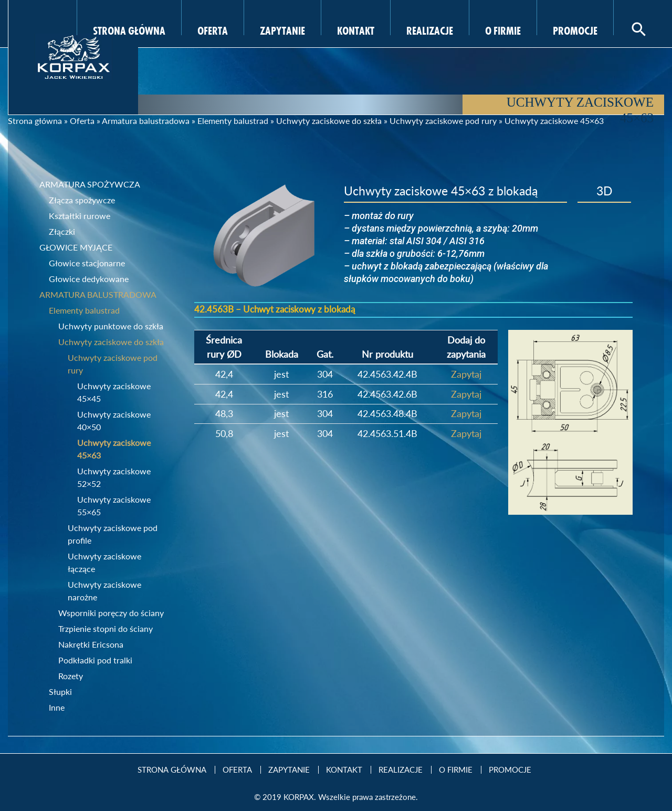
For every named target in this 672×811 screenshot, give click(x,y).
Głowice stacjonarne (87, 263)
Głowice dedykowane (89, 279)
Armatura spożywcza (90, 184)
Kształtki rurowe (80, 216)
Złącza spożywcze (82, 200)
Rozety (71, 676)
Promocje (575, 29)
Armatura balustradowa (146, 121)
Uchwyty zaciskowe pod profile (113, 534)
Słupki (60, 692)
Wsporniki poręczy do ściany (111, 613)
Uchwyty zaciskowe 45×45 (114, 392)
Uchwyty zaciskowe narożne (104, 591)
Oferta (213, 29)
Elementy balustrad (233, 121)
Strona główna (35, 121)
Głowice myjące (76, 247)
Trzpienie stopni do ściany (106, 628)
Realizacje (430, 29)
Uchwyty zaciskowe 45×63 (114, 449)
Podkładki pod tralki (95, 660)
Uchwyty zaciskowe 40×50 (114, 420)
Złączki (62, 231)
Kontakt (356, 29)
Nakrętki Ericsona (91, 644)
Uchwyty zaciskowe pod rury (443, 121)
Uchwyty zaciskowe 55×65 (114, 506)
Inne (57, 707)
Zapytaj (466, 374)
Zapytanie (282, 29)
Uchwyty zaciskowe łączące (104, 562)
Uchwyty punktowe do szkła (111, 326)
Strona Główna (129, 29)
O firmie (503, 29)
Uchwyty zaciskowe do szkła (329, 121)
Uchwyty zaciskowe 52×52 (114, 477)
